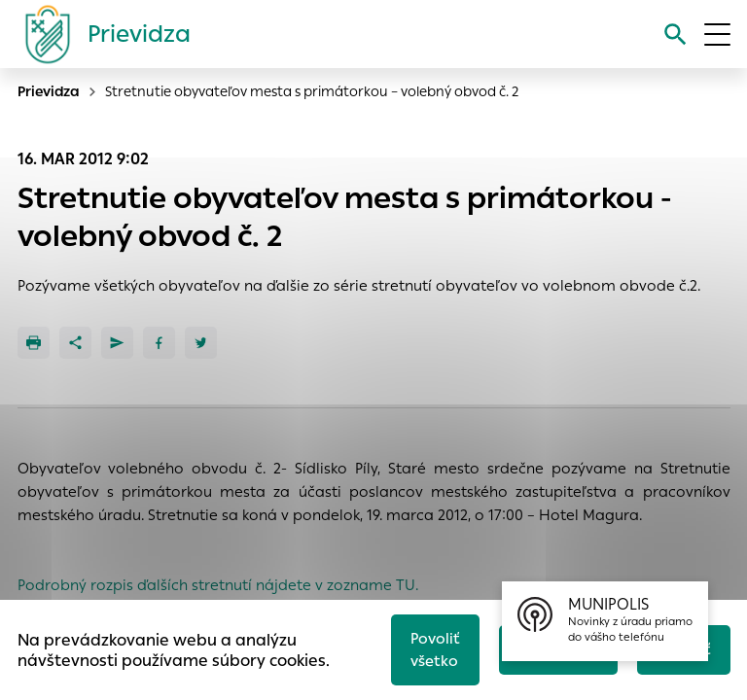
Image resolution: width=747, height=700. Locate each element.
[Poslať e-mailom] (117, 343)
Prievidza (49, 91)
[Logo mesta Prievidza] (100, 34)
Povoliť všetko (435, 649)
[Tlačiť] (34, 343)
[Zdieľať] (75, 343)
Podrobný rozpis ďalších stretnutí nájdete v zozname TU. (218, 585)
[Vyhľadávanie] (676, 35)
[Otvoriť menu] (717, 35)
